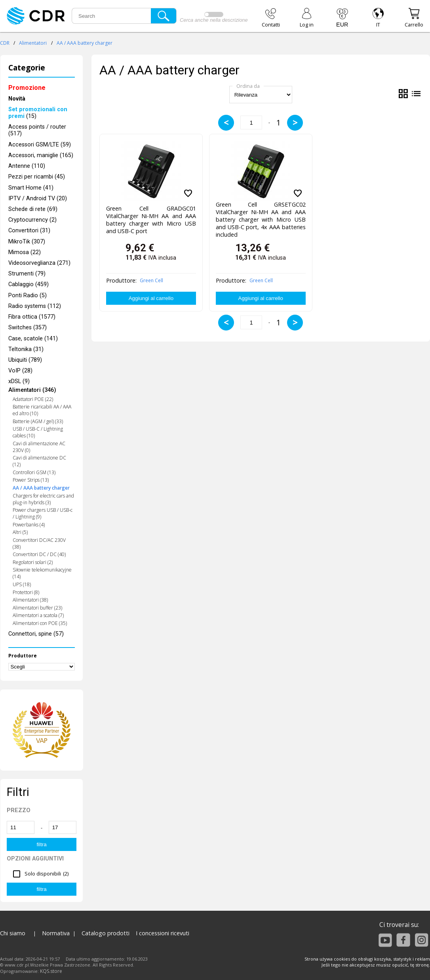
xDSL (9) (19, 381)
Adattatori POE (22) (33, 399)
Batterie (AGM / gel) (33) (38, 421)
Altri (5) (20, 532)
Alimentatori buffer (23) (37, 608)
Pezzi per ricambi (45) (37, 177)
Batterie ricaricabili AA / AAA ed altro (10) (42, 410)
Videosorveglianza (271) (39, 263)
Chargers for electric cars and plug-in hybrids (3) (43, 499)
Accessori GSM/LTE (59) (40, 145)
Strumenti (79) (27, 274)
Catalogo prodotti (106, 933)
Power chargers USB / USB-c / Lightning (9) (43, 513)
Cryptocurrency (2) (32, 220)
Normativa (56, 933)
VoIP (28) (20, 371)
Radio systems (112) (35, 306)
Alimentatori (33, 43)
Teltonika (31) (26, 349)
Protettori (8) (26, 592)
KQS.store (51, 971)
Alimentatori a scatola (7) (38, 615)
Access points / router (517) (37, 130)
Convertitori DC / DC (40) (39, 554)
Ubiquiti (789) (25, 360)
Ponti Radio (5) (28, 295)
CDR (5, 43)
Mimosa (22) (25, 252)
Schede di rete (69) (33, 209)
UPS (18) (22, 584)
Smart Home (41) (31, 188)
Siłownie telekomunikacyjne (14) (42, 573)
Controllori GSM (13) (34, 472)
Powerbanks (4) (29, 525)
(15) (38, 113)
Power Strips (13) (31, 480)
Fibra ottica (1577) (32, 317)
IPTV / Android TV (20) (38, 198)
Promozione (27, 88)
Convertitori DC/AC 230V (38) (39, 543)
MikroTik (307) (27, 242)
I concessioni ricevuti (163, 933)
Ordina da (248, 86)
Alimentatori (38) (30, 600)
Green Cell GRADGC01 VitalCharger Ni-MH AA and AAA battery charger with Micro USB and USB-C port (151, 218)
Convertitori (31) (29, 231)
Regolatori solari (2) (33, 562)
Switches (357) (28, 328)
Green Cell (151, 280)
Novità (17, 99)
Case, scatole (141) (33, 339)
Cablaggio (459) (29, 284)
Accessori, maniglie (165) (41, 155)
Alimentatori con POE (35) (40, 623)
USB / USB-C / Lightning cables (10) (38, 432)
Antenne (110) (27, 166)
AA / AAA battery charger (85, 43)
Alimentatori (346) (32, 390)
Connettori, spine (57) (36, 634)
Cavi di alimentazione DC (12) (39, 461)
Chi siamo (13, 933)
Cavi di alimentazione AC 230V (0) (39, 447)
